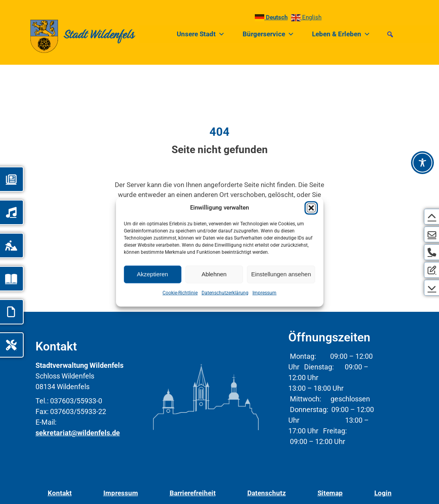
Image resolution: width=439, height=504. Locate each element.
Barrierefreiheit (193, 493)
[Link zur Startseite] (68, 34)
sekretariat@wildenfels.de (78, 433)
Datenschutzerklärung (225, 292)
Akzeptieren (152, 274)
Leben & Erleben (341, 34)
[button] (311, 208)
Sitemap (330, 493)
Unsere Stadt (201, 34)
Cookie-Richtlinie (180, 292)
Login (383, 493)
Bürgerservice (268, 34)
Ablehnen (214, 274)
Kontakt (60, 493)
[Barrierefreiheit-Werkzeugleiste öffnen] (422, 163)
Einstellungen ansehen (281, 274)
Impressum (264, 292)
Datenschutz (267, 493)
